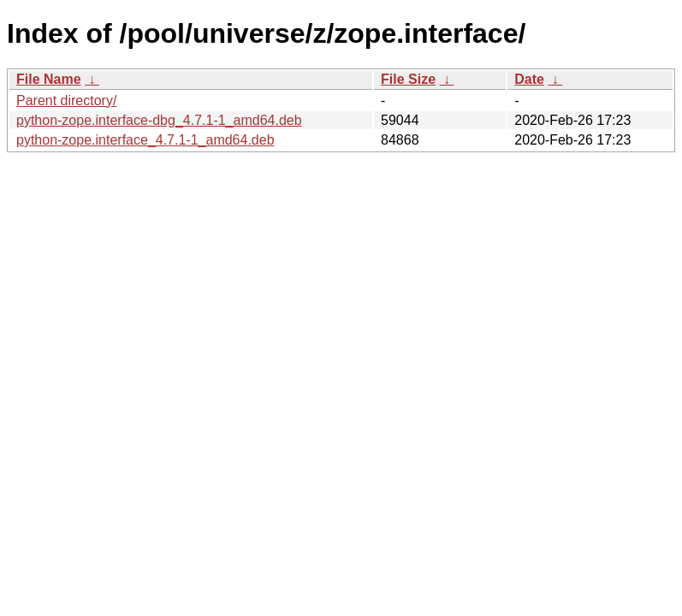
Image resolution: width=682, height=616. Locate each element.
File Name (49, 79)
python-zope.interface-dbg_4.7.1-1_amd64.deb (159, 120)
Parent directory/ (66, 101)
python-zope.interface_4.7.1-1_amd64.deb (145, 140)
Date (529, 79)
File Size (408, 79)
